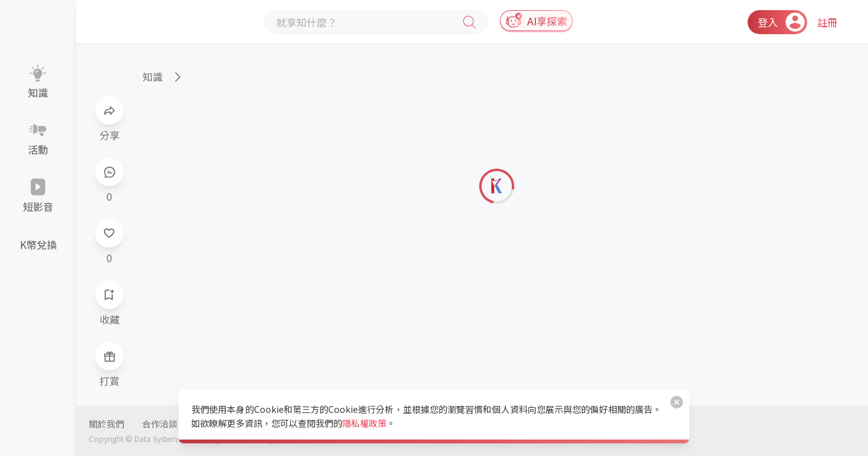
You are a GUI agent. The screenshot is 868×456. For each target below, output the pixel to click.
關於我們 (106, 424)
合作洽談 (160, 424)
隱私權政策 (364, 423)
